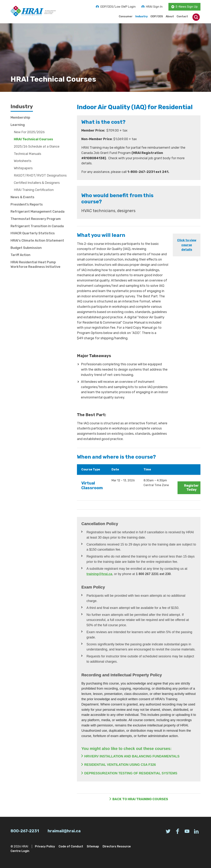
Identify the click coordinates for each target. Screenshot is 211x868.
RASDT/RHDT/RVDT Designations (40, 175)
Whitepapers (23, 168)
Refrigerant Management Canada (38, 212)
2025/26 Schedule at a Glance (37, 146)
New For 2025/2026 (29, 132)
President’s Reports (27, 204)
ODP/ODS (157, 16)
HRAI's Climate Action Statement (37, 241)
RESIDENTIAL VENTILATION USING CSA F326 (120, 765)
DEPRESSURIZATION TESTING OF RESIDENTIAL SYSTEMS (131, 773)
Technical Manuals (27, 154)
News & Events (22, 197)
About (170, 16)
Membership (20, 118)
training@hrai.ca (99, 574)
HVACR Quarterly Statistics (33, 233)
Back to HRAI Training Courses (140, 799)
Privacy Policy (45, 846)
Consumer (126, 16)
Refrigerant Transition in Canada (37, 226)
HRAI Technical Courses (33, 139)
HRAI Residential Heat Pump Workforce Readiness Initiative (35, 264)
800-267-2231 (25, 831)
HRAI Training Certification (34, 190)
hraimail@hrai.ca (64, 831)
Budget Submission (26, 248)
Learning (18, 125)
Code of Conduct (71, 846)
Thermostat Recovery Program (36, 219)
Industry (142, 16)
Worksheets (23, 161)
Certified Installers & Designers (37, 183)
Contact (182, 16)
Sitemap (93, 846)
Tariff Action (20, 255)
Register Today (191, 488)
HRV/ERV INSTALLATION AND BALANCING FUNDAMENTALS (132, 756)
